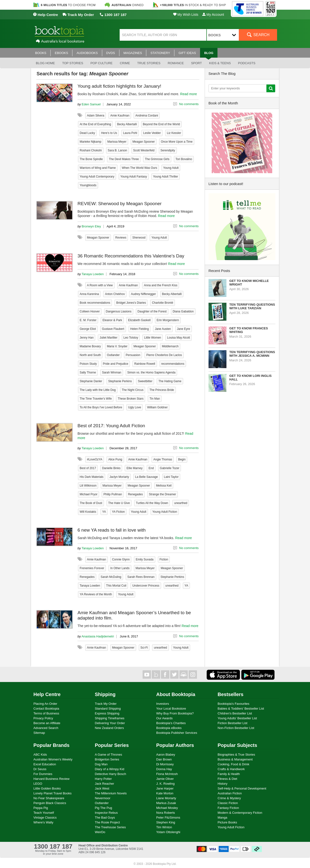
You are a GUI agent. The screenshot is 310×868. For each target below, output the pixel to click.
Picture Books (227, 822)
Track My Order (78, 15)
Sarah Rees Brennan (141, 577)
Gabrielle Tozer (170, 468)
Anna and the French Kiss (161, 285)
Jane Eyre (184, 329)
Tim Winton (164, 827)
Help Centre (45, 15)
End (151, 468)
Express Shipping (107, 713)
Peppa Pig (41, 808)
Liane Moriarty (166, 798)
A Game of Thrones (109, 755)
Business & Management (235, 759)
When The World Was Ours (139, 168)
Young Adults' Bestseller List (237, 718)
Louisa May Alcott (178, 338)
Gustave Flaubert (113, 329)
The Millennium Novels (111, 793)
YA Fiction (118, 512)
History (223, 784)
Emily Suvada (144, 559)
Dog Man (101, 764)
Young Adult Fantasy (134, 177)
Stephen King (166, 822)
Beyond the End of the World (161, 124)
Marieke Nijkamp (90, 142)
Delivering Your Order (110, 723)
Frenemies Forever (92, 568)
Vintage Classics (45, 818)
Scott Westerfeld (144, 150)
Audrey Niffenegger (143, 294)
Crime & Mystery (229, 798)
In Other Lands (120, 568)
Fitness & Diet (228, 779)
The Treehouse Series (110, 827)
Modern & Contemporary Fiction (240, 813)
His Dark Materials (92, 477)
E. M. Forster (88, 320)
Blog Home (45, 63)
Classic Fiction (228, 803)
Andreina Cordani (147, 116)
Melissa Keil (164, 486)
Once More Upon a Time (177, 142)
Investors (163, 704)
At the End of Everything (95, 124)
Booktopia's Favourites (234, 704)
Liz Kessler (174, 133)
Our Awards (164, 718)
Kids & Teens (220, 63)
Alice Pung (115, 459)
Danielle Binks (111, 468)
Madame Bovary (90, 346)
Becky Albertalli (127, 124)
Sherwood (139, 238)
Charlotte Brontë (162, 303)
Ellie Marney (134, 468)
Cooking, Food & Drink (234, 764)
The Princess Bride (162, 390)
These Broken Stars (131, 399)
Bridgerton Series (107, 759)
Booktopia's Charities (171, 723)
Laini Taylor (171, 477)
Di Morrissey (165, 764)
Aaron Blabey (166, 755)
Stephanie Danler (91, 381)
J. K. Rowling (165, 784)
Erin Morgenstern (168, 320)
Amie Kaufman (120, 116)
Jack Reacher (105, 784)
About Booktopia (176, 694)
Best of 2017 (88, 468)
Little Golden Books (47, 788)
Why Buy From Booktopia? (175, 713)
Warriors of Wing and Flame (98, 168)
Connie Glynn (121, 559)
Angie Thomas (163, 459)
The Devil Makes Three (124, 159)
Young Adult (171, 168)
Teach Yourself (44, 813)
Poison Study (88, 364)
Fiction (164, 559)
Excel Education (45, 764)
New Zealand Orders (109, 728)
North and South (90, 355)
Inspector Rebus (106, 813)
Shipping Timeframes (110, 718)
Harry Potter (103, 779)
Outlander (113, 355)
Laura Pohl (130, 133)
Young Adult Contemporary (97, 177)
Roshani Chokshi (91, 150)
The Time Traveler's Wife (96, 399)
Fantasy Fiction (228, 808)
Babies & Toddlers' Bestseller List (241, 709)
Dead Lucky (87, 133)
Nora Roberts (166, 813)
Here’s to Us (109, 133)
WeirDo (100, 832)
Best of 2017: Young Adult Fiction (111, 426)
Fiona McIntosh (167, 774)
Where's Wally (43, 822)
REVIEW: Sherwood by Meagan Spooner (120, 204)
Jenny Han (87, 338)
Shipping (105, 694)
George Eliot (88, 329)
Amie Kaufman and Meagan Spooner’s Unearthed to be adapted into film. (134, 615)
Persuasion (133, 355)
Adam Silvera (96, 116)
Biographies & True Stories (236, 755)
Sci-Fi (144, 648)
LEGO (38, 784)
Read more (189, 94)
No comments (189, 104)
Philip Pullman (113, 494)
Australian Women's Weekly (53, 759)
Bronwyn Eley (91, 226)
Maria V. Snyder (117, 346)
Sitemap (39, 733)
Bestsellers (231, 694)
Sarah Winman (112, 372)
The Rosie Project (107, 822)
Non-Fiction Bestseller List (236, 728)
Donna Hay (164, 769)
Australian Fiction (230, 793)
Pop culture (101, 63)
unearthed (181, 503)
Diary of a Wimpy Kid (110, 769)
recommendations (173, 364)
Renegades (135, 494)
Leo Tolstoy (131, 338)
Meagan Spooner (144, 142)
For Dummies (43, 774)
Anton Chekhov (115, 294)
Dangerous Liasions (119, 311)
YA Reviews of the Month (96, 594)
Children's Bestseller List (235, 713)
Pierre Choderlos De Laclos (164, 355)
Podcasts (247, 63)
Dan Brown (164, 759)
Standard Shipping (108, 709)
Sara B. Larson (117, 150)
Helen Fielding (140, 329)
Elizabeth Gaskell (139, 320)
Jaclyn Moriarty (119, 477)
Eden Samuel (91, 104)
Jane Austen (163, 329)
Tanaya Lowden (93, 274)
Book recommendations (95, 303)
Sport (197, 63)
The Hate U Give (119, 503)
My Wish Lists (186, 15)
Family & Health (229, 774)
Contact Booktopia (46, 709)
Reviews (121, 238)
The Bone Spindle (91, 159)
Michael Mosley (167, 808)
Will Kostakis (88, 512)
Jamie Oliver (165, 779)
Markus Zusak (166, 803)
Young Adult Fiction (165, 512)
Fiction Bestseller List (233, 723)
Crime (125, 63)
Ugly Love (135, 407)
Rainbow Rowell (145, 364)
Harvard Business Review (51, 779)
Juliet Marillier (108, 338)
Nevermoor (103, 798)
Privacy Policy (43, 718)
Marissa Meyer (117, 142)
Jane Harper (165, 788)
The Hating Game (170, 381)
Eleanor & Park (112, 320)
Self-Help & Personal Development (242, 788)
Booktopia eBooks (169, 728)
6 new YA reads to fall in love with (112, 530)
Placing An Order (45, 704)
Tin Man (155, 399)
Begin (182, 459)
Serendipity (168, 150)
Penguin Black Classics (50, 803)
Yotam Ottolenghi (168, 832)
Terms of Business (46, 713)
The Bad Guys (105, 818)
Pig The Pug (104, 808)
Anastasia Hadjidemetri (98, 636)
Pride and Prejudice (116, 364)
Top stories (73, 63)
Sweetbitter (145, 381)
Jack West (102, 788)
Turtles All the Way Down (152, 503)
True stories (149, 63)
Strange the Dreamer (163, 494)
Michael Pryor (89, 494)
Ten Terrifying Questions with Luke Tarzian (252, 306)
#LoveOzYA (95, 459)
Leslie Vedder (152, 133)
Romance (176, 63)
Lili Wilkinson (88, 486)
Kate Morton (165, 793)
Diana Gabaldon (183, 311)
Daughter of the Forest (152, 311)
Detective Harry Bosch (111, 774)
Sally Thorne (88, 372)
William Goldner (157, 407)
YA (104, 512)
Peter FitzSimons (168, 818)
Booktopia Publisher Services (177, 733)
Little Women (153, 338)
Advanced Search (46, 728)
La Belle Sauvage (147, 477)
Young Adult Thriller (166, 177)
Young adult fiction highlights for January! (119, 86)
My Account (213, 15)
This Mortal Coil (116, 586)
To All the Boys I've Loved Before (101, 407)
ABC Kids (40, 755)
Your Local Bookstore (171, 709)
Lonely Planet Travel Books (53, 793)
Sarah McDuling (111, 577)
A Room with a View (100, 285)
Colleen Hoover (90, 311)
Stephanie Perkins (120, 381)
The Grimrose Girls (157, 159)
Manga (223, 818)
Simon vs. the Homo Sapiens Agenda (151, 372)
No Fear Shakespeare (49, 798)
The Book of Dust (91, 503)
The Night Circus (133, 390)
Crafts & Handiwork (231, 769)
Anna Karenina (89, 294)
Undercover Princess (146, 586)
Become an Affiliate (47, 723)
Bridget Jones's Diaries (131, 303)
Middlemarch (170, 346)
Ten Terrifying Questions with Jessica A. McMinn (252, 354)
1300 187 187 (113, 15)
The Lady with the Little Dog (98, 390)
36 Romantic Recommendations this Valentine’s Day (131, 256)
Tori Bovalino (184, 159)
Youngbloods (88, 185)
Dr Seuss (40, 769)
